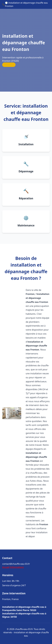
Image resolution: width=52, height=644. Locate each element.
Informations (17, 567)
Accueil (6, 567)
